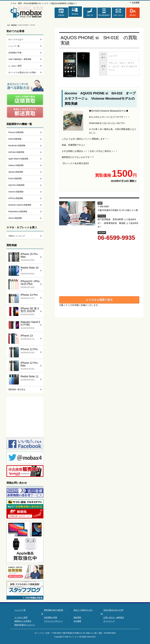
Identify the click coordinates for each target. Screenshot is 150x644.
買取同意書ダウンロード (25, 625)
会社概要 (136, 2)
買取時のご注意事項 (23, 621)
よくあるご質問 (15, 66)
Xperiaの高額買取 (16, 172)
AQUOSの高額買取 (16, 185)
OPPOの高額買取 (16, 198)
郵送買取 (75, 14)
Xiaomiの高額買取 (16, 192)
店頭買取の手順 (15, 53)
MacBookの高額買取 (17, 146)
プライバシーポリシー (53, 621)
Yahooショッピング (17, 236)
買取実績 (14, 25)
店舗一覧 (90, 15)
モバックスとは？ (16, 39)
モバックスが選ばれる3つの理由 (22, 72)
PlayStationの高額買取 (18, 211)
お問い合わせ (118, 15)
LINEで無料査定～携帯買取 (20, 59)
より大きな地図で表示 (99, 300)
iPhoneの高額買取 (16, 132)
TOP (8, 25)
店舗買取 (61, 15)
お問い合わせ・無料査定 (114, 618)
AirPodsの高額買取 (16, 152)
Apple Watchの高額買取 (18, 159)
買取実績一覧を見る (17, 389)
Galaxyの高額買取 (16, 165)
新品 (104, 15)
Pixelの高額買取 (15, 178)
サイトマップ (109, 621)
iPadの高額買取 (15, 139)
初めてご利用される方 (83, 610)
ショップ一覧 (14, 46)
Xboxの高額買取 (15, 218)
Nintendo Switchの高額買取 (20, 205)
